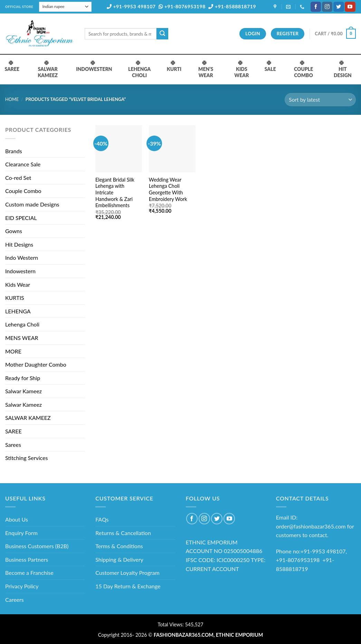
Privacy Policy (22, 586)
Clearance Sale (23, 164)
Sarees (13, 445)
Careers (15, 600)
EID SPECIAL (21, 218)
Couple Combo (23, 191)
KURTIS (15, 298)
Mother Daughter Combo (36, 364)
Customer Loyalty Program (127, 573)
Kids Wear (18, 284)
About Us (17, 519)
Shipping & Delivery (119, 559)
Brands (14, 151)
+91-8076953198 (182, 6)
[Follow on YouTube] (350, 7)
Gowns (14, 231)
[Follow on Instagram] (327, 7)
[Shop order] (320, 100)
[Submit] (162, 34)
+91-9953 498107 (131, 6)
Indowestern (20, 271)
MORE (13, 351)
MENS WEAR (22, 338)
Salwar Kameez (23, 391)
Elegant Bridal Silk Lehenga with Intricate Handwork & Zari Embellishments (115, 193)
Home (12, 99)
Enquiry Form (21, 533)
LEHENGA (18, 311)
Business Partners (27, 559)
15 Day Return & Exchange (128, 586)
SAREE (13, 431)
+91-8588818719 (232, 6)
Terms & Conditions (119, 546)
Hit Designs (19, 244)
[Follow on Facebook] (316, 7)
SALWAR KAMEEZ (28, 418)
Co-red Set (18, 178)
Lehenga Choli (22, 324)
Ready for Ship (23, 378)
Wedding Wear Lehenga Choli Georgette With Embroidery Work (168, 189)
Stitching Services (27, 458)
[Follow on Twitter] (339, 7)
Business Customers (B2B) (37, 546)
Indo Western (22, 257)
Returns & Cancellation (123, 533)
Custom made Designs (32, 204)
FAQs (102, 519)
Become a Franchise (29, 573)
